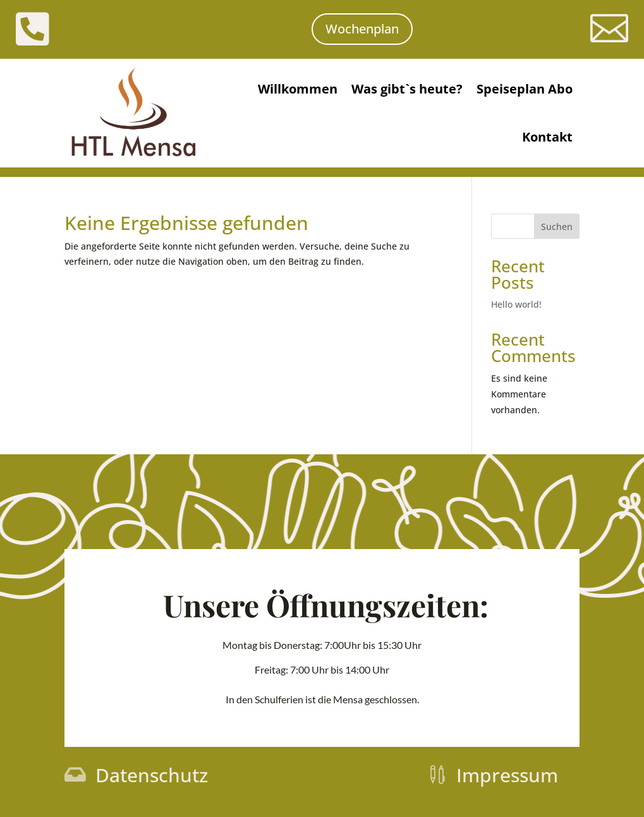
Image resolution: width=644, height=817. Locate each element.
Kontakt (547, 137)
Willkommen (298, 89)
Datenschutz (152, 775)
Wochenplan (362, 29)
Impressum (507, 775)
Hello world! (516, 304)
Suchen (557, 227)
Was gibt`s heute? (407, 89)
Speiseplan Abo (525, 89)
